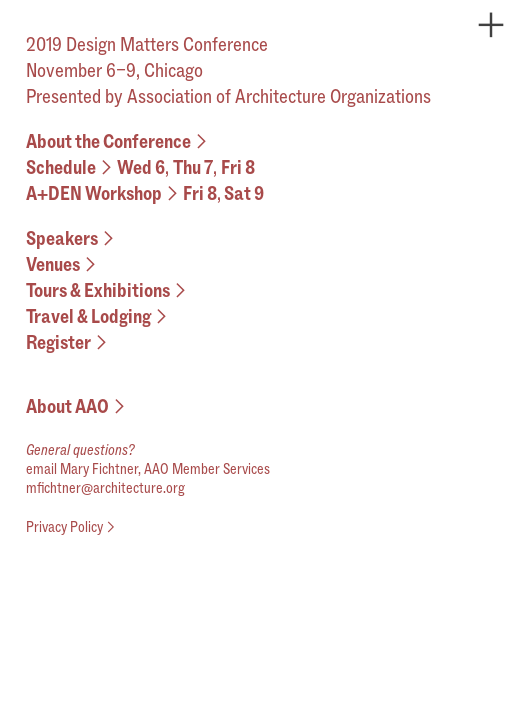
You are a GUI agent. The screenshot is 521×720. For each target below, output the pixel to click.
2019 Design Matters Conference (151, 44)
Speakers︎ (72, 238)
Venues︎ (63, 264)
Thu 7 (193, 167)
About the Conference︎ (119, 141)
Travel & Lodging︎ (99, 316)
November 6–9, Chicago (114, 70)
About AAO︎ (78, 406)
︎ (491, 25)
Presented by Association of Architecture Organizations (228, 96)
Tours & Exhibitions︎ (108, 290)
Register (69, 342)
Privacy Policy (72, 526)
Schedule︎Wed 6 (95, 167)
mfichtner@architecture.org (105, 487)
